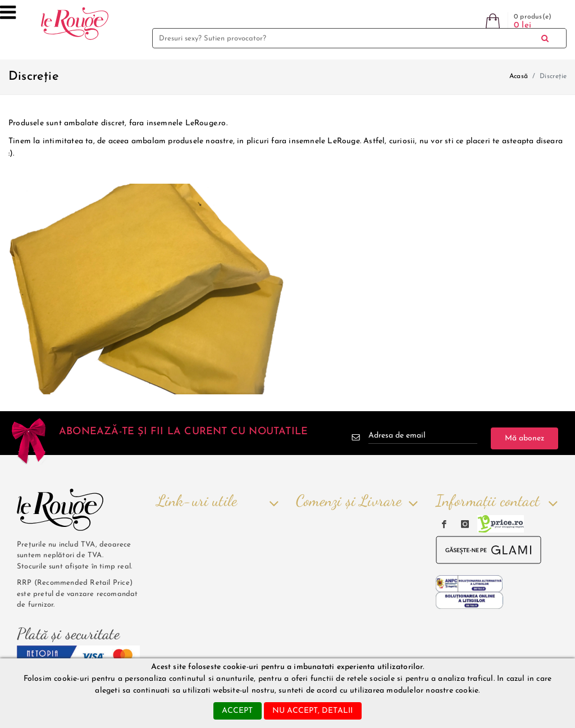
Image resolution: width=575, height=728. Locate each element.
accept (237, 711)
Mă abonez (524, 438)
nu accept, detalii (313, 711)
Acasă (519, 76)
